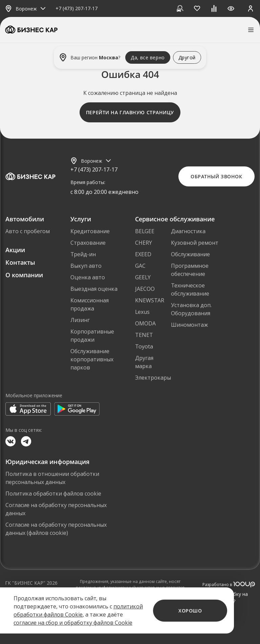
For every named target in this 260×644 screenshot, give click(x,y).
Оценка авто (88, 277)
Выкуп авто (86, 266)
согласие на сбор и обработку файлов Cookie (73, 623)
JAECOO (145, 289)
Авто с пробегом (28, 231)
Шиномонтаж (189, 325)
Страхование (88, 243)
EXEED (143, 254)
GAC (140, 266)
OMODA (145, 323)
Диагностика (188, 231)
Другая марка (144, 362)
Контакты (20, 262)
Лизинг (80, 320)
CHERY (144, 243)
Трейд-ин (83, 254)
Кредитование (90, 231)
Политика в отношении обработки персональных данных (52, 478)
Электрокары (153, 378)
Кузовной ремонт (195, 243)
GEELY (143, 277)
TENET (144, 335)
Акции (15, 250)
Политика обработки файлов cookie (53, 494)
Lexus (142, 312)
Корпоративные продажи (92, 336)
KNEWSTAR (150, 300)
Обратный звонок (216, 176)
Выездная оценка (94, 289)
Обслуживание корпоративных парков (92, 359)
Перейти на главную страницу (130, 112)
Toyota (144, 346)
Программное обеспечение (190, 270)
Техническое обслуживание (190, 289)
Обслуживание (190, 254)
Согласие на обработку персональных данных (56, 509)
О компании (24, 275)
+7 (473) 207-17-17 (77, 9)
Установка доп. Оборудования (191, 309)
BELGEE (145, 231)
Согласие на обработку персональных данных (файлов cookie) (56, 529)
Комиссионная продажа (90, 304)
